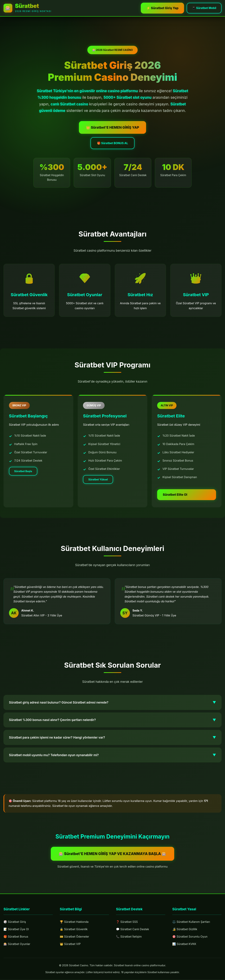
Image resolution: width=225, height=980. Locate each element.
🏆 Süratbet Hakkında (74, 923)
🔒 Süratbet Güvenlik (74, 931)
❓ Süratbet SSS (127, 926)
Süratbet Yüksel (99, 490)
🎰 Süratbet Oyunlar (17, 944)
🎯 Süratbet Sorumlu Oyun (190, 944)
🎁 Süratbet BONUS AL (112, 150)
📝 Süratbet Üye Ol (16, 930)
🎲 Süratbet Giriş (15, 922)
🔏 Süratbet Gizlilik (185, 936)
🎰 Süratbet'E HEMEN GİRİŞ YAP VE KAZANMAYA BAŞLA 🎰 (112, 854)
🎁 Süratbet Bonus (16, 937)
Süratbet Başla (24, 480)
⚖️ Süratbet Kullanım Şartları (191, 929)
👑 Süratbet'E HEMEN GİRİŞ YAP (112, 134)
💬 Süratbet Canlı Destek (133, 933)
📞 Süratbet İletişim (129, 941)
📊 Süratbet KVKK (184, 951)
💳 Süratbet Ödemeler (74, 938)
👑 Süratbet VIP (70, 946)
